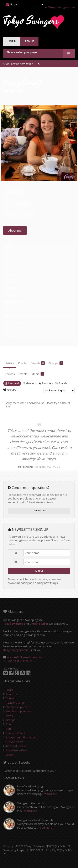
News (9, 716)
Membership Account (19, 711)
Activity (10, 363)
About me (15, 230)
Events (23, 374)
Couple (13, 281)
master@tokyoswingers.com (54, 7)
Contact (11, 698)
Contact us (39, 510)
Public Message (18, 203)
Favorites (47, 383)
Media (38, 374)
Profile (22, 363)
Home (10, 690)
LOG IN (12, 41)
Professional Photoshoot (22, 737)
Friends (38, 363)
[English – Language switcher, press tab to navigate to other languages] (24, 4)
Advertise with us (17, 750)
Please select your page (22, 52)
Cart (8, 729)
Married (14, 309)
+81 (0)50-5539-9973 (20, 661)
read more (50, 794)
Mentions (31, 383)
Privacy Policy (14, 742)
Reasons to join (16, 703)
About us (11, 694)
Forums (10, 374)
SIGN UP (29, 41)
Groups (56, 363)
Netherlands (16, 323)
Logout (10, 755)
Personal (14, 383)
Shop (9, 724)
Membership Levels (18, 707)
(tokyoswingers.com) (16, 650)
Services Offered (17, 733)
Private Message (19, 215)
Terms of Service (16, 746)
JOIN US (39, 571)
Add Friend (15, 192)
